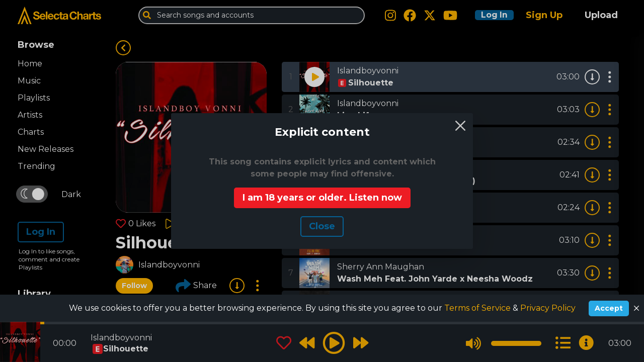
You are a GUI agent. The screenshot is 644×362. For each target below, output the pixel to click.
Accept (609, 308)
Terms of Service (478, 308)
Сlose (322, 226)
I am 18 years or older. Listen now (322, 198)
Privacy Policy (548, 308)
